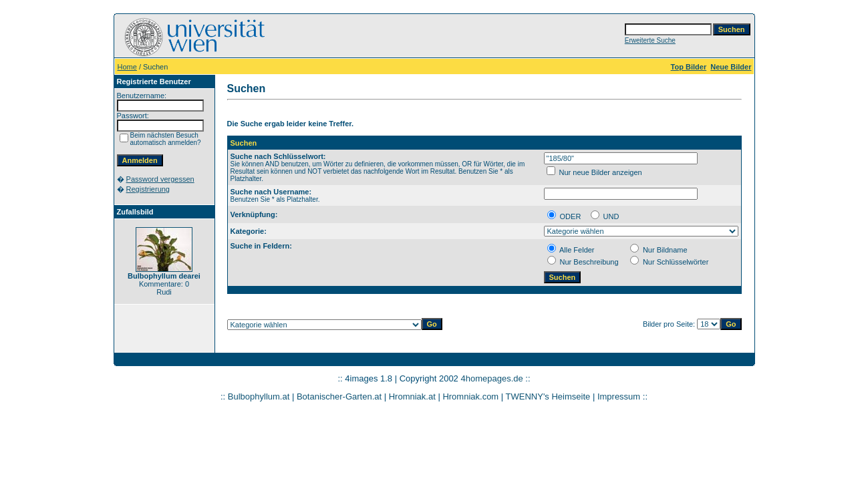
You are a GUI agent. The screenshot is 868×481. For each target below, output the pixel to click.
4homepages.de (491, 378)
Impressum (619, 396)
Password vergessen (160, 179)
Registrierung (148, 189)
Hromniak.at (412, 396)
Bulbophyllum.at (259, 396)
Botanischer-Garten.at (339, 396)
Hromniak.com (470, 396)
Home (127, 67)
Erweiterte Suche (650, 40)
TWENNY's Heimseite (548, 396)
